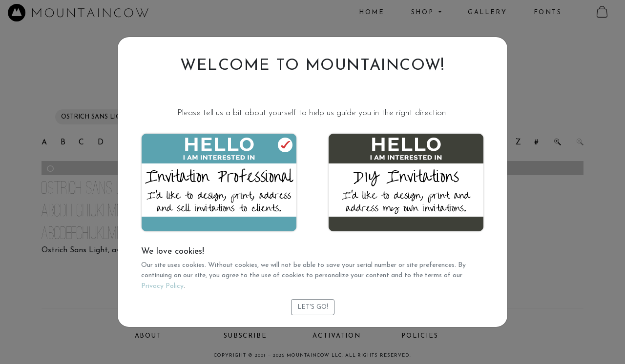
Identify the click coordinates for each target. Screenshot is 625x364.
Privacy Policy (162, 286)
